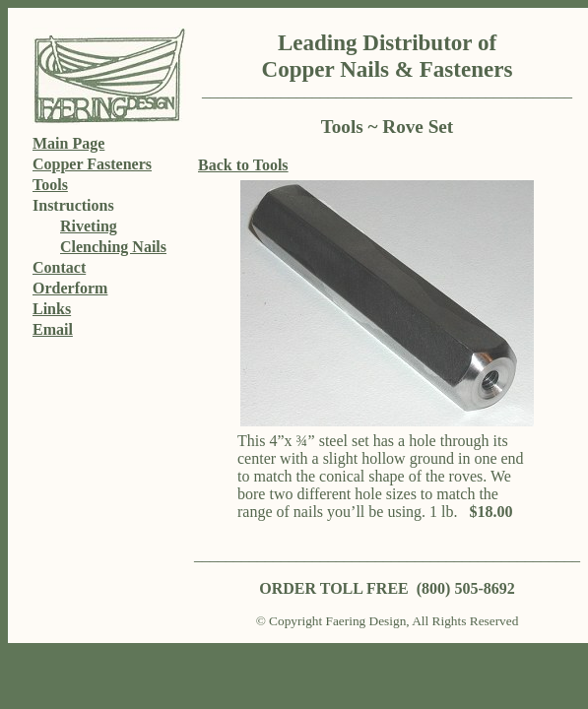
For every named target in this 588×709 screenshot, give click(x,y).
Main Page (68, 143)
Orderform (70, 288)
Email (53, 329)
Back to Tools (243, 165)
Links (52, 309)
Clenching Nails (113, 247)
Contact (59, 267)
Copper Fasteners (92, 164)
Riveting (89, 226)
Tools (50, 185)
